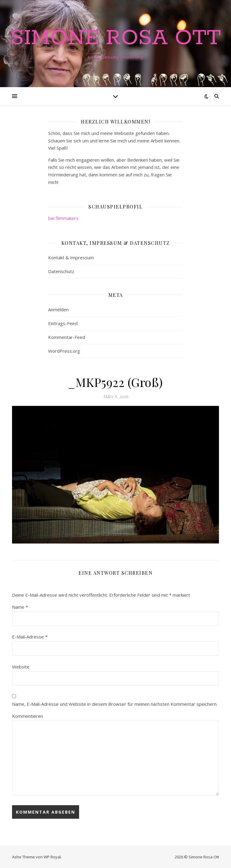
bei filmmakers (63, 218)
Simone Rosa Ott (116, 38)
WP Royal (52, 857)
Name (20, 607)
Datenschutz (61, 271)
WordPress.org (64, 351)
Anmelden (58, 309)
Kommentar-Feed (67, 337)
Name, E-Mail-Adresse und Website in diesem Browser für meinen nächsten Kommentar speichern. (115, 704)
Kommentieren (28, 716)
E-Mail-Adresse (30, 637)
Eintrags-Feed (63, 323)
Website (21, 667)
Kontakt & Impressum (71, 257)
